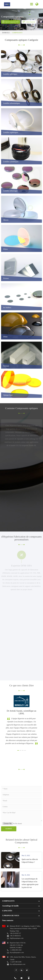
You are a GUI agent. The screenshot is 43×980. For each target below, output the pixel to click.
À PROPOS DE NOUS (11, 916)
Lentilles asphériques (11, 133)
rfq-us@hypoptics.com (17, 952)
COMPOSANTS (17, 33)
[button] (18, 750)
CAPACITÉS (7, 911)
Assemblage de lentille (10, 906)
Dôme (5, 337)
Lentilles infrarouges (11, 191)
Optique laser (8, 395)
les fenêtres (7, 308)
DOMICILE (6, 33)
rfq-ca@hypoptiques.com (18, 964)
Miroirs (6, 220)
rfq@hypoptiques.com (17, 938)
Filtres (5, 249)
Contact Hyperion (29, 22)
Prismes (6, 278)
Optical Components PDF (11, 22)
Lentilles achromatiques (12, 103)
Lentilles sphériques (10, 74)
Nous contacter (8, 920)
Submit (9, 829)
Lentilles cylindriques (11, 162)
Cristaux (6, 366)
